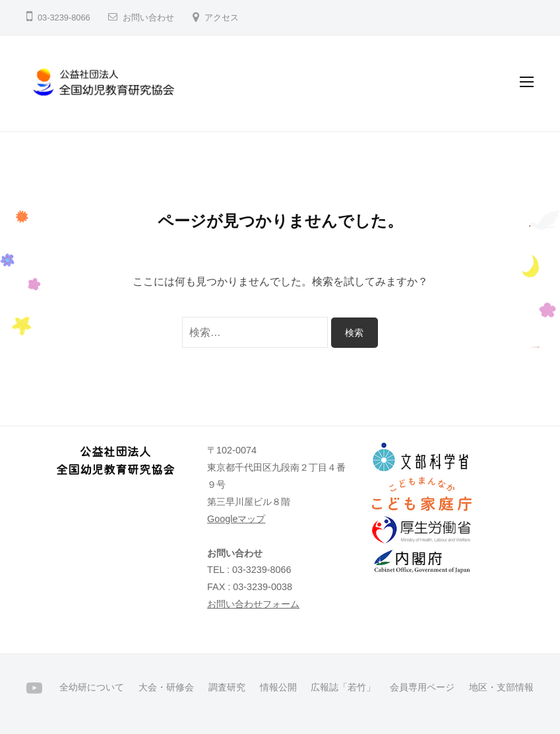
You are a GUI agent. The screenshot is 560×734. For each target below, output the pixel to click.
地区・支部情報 (501, 687)
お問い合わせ (148, 17)
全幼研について (92, 687)
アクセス (222, 17)
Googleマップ (236, 519)
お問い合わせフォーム (253, 604)
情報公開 (278, 687)
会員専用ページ (422, 687)
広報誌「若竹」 (343, 687)
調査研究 (227, 687)
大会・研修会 (166, 687)
